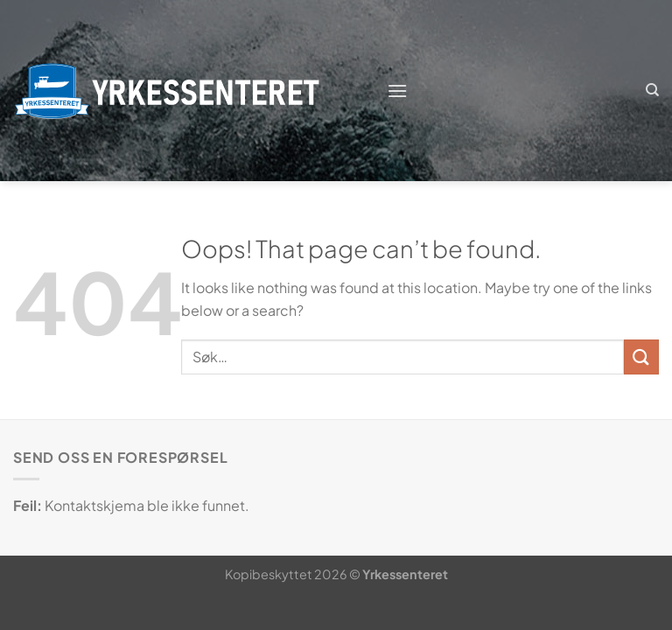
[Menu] (397, 91)
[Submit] (641, 357)
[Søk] (652, 90)
